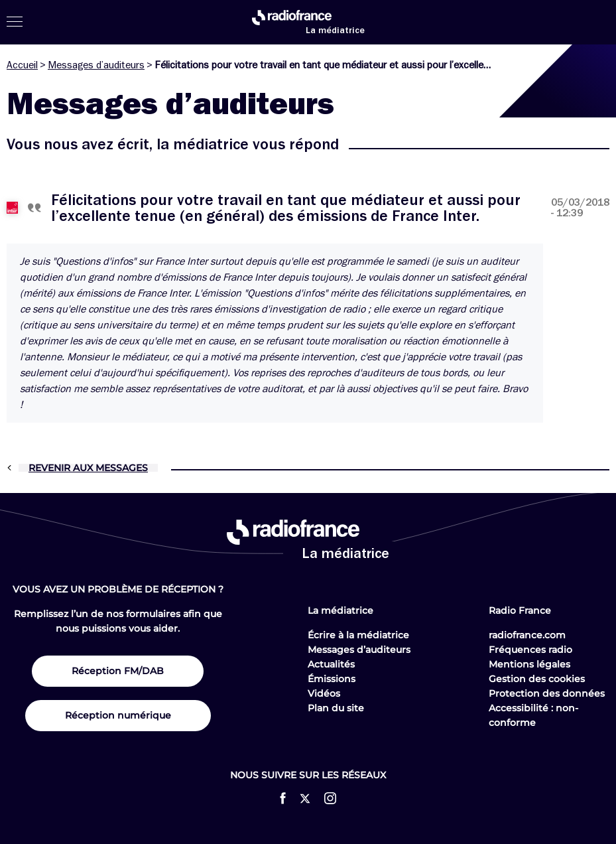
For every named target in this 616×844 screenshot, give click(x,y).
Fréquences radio (530, 650)
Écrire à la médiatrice (358, 635)
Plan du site (336, 708)
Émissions (332, 679)
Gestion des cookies (537, 679)
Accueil (22, 65)
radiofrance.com (527, 635)
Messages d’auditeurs (96, 65)
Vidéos (324, 693)
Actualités (331, 664)
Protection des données (547, 693)
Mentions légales (529, 664)
